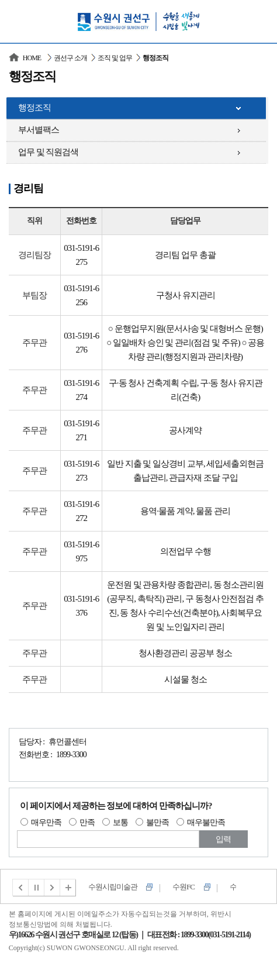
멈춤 (37, 888)
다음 (53, 888)
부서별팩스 (39, 130)
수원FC (183, 887)
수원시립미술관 (113, 887)
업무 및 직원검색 (49, 152)
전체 (68, 888)
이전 (20, 888)
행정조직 (34, 108)
